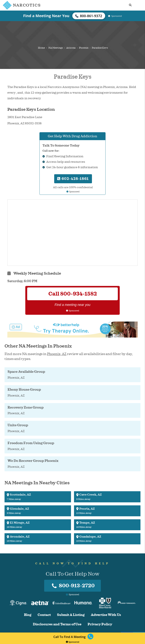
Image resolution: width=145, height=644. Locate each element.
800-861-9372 (89, 16)
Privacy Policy (100, 624)
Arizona (71, 48)
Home (41, 48)
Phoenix (84, 48)
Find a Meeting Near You (46, 16)
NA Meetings (56, 48)
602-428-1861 (73, 179)
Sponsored (73, 642)
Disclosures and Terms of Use (57, 624)
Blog (28, 615)
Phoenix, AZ (57, 354)
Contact (44, 615)
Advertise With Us (106, 615)
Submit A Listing (71, 615)
